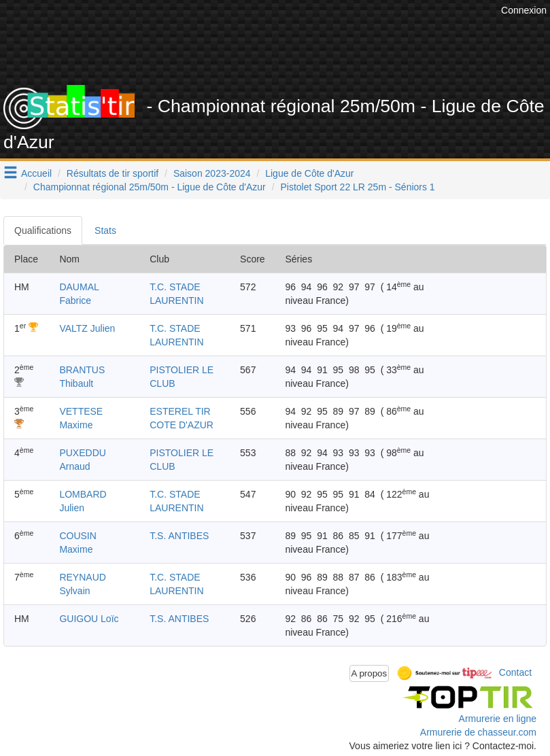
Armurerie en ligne (498, 719)
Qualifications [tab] (43, 230)
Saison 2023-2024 (212, 173)
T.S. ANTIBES (179, 536)
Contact (515, 672)
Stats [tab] (105, 230)
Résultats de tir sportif (113, 173)
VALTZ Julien (87, 328)
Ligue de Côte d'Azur (309, 173)
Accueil (36, 173)
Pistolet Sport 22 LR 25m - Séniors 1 (357, 187)
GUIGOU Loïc (89, 619)
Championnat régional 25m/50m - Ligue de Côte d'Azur (150, 187)
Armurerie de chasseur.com (478, 732)
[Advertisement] (299, 51)
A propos (369, 673)
